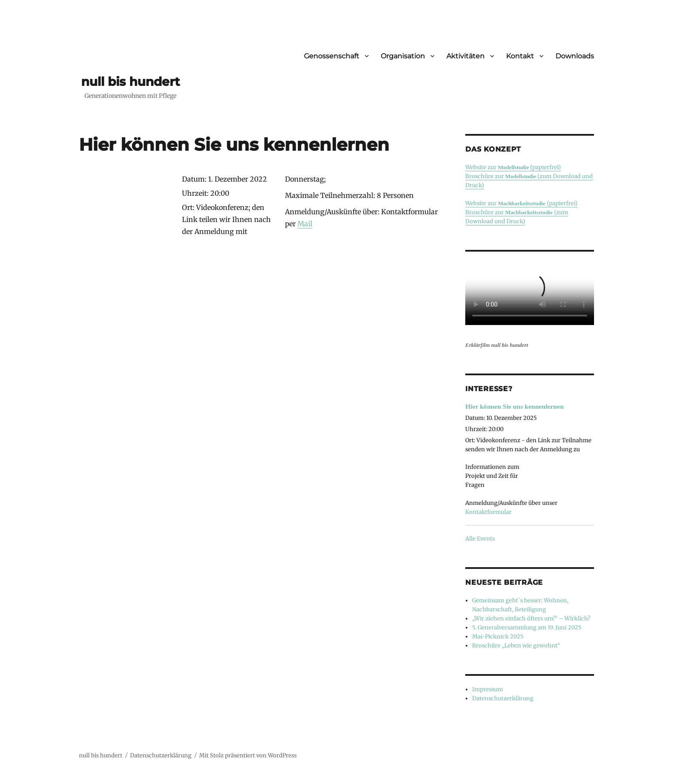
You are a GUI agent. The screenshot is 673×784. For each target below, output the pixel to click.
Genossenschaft (332, 56)
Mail (305, 224)
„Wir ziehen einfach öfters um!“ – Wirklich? (531, 618)
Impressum (488, 689)
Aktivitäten (465, 56)
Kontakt (520, 56)
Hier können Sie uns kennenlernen (514, 406)
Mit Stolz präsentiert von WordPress (248, 755)
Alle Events (480, 539)
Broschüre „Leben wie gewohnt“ (516, 646)
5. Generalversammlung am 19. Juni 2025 (527, 628)
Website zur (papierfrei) (513, 167)
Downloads (575, 56)
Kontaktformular (488, 512)
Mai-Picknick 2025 (498, 637)
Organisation (403, 56)
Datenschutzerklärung (503, 698)
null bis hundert (130, 82)
